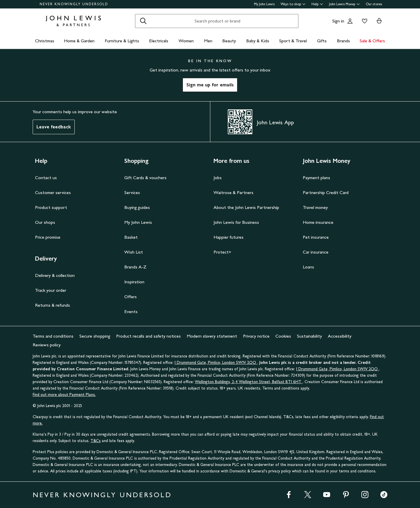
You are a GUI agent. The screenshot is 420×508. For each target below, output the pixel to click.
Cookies (283, 336)
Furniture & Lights (122, 41)
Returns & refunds (52, 305)
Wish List (134, 252)
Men (208, 41)
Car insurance (316, 252)
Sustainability (309, 336)
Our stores (374, 4)
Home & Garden (79, 41)
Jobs (218, 178)
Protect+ (222, 252)
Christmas (45, 41)
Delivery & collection (55, 275)
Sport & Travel (293, 41)
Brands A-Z (135, 267)
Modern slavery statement (212, 336)
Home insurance (318, 222)
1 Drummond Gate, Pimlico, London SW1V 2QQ (216, 363)
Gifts (322, 41)
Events (131, 311)
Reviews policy (47, 345)
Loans (308, 267)
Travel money (315, 207)
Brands (343, 41)
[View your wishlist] (363, 21)
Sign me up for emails (210, 85)
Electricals (159, 41)
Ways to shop (293, 4)
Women (186, 41)
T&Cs (96, 441)
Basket (131, 237)
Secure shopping (95, 336)
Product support (51, 207)
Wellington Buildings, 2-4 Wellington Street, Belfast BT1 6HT (249, 382)
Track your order (51, 290)
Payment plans (316, 178)
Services (132, 192)
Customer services (53, 192)
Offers (131, 297)
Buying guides (137, 207)
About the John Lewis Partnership (246, 207)
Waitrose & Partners (233, 192)
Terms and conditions (53, 336)
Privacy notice (256, 336)
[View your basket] (379, 21)
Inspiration (134, 282)
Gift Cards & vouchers (145, 178)
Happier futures (229, 237)
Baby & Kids (258, 41)
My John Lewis (264, 4)
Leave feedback (54, 127)
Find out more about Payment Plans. (64, 395)
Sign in (338, 21)
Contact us (46, 178)
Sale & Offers (372, 41)
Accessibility (340, 336)
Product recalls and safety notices (148, 336)
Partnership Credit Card (326, 192)
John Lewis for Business (236, 222)
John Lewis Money (344, 4)
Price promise (48, 237)
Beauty (229, 41)
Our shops (45, 222)
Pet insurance (316, 237)
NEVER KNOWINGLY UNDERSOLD (74, 4)
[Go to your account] (350, 21)
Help (317, 4)
